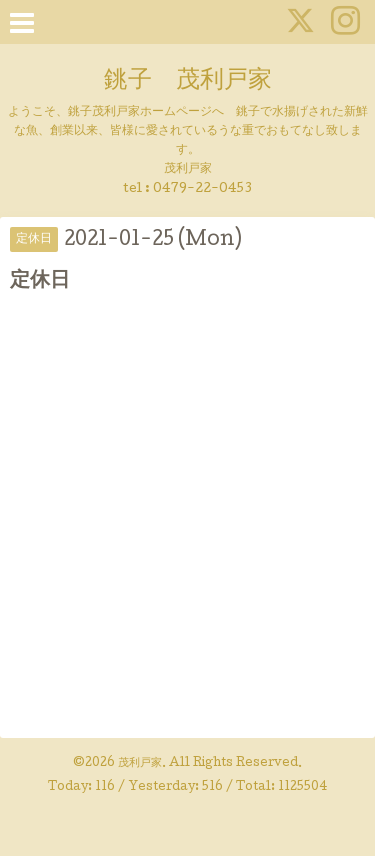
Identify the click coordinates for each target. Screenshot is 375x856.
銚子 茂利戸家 (188, 81)
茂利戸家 (140, 764)
